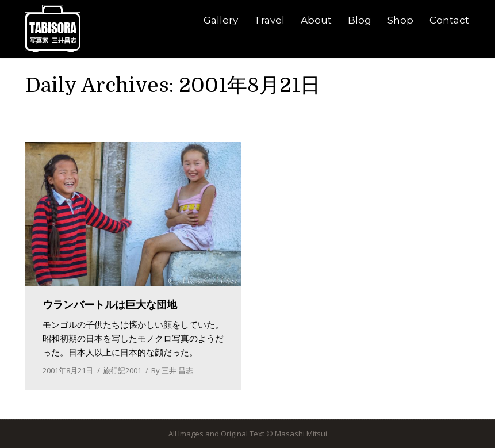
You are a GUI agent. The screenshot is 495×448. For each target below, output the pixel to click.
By (172, 370)
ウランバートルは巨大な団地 (110, 305)
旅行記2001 (122, 370)
